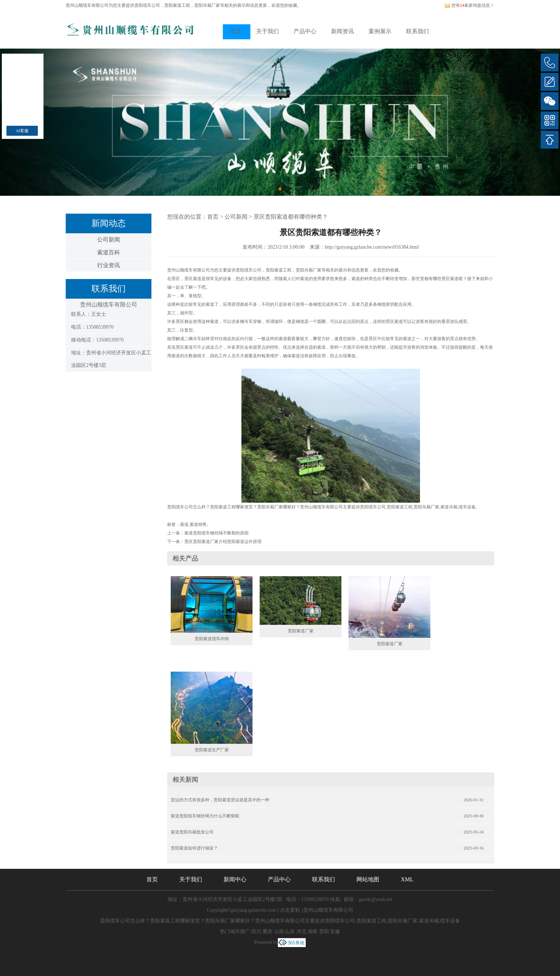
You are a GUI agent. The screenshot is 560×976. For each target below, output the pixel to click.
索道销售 (198, 524)
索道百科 (109, 252)
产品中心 (305, 31)
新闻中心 (235, 879)
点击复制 (290, 910)
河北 (301, 932)
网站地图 (368, 879)
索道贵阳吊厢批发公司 (192, 832)
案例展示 (380, 31)
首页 (236, 31)
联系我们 (417, 31)
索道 (184, 524)
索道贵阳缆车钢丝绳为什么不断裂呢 (205, 816)
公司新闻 (109, 240)
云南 (279, 932)
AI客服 (22, 131)
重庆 (267, 932)
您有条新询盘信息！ (469, 5)
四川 (256, 932)
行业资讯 (109, 265)
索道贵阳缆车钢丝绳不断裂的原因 (216, 533)
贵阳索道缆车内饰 (212, 639)
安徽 (335, 932)
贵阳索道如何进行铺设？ (194, 848)
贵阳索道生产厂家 (212, 750)
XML (407, 879)
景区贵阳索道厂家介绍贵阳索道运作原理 (223, 542)
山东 (290, 932)
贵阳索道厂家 (301, 631)
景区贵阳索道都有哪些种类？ (291, 217)
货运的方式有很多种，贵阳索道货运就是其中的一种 (220, 800)
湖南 (312, 932)
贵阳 (324, 932)
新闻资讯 (342, 31)
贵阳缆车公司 (147, 5)
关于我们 (267, 31)
